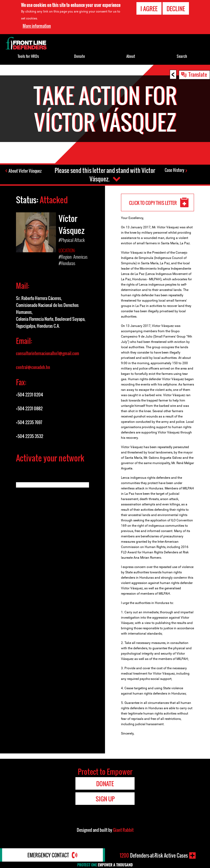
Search (182, 56)
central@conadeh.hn (33, 367)
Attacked (54, 200)
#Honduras (67, 263)
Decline (176, 9)
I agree (149, 9)
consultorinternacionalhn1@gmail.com (48, 353)
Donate (79, 56)
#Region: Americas (73, 257)
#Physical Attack (72, 240)
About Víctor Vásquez (25, 171)
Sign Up (105, 799)
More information (37, 26)
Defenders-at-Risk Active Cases (154, 855)
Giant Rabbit (123, 830)
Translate (198, 74)
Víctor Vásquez (72, 224)
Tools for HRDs (28, 56)
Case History (174, 170)
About (131, 56)
